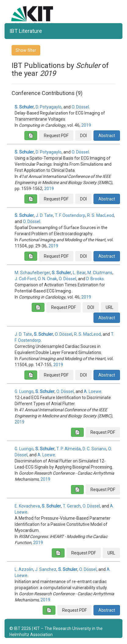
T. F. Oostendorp (70, 215)
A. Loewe (93, 391)
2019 (86, 125)
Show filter (26, 50)
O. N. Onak (47, 279)
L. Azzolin (24, 569)
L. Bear (79, 273)
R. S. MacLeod (101, 215)
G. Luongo (24, 391)
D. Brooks (95, 279)
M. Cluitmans (100, 273)
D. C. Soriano (94, 449)
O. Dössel (80, 107)
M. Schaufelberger (32, 273)
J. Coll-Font (25, 279)
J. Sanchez (46, 569)
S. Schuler (24, 107)
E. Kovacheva (27, 506)
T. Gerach (72, 506)
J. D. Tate (44, 215)
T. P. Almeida (69, 449)
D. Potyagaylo (49, 107)
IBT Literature (26, 31)
